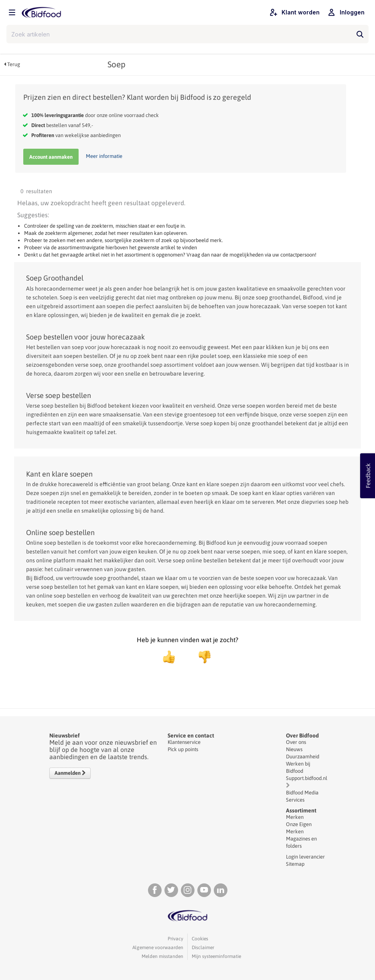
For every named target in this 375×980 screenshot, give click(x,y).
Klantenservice (184, 742)
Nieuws (294, 749)
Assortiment (301, 810)
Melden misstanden (162, 956)
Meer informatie (104, 156)
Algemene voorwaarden (158, 948)
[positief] (169, 657)
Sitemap (295, 864)
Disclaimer (203, 948)
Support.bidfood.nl (307, 778)
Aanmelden (70, 773)
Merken (295, 817)
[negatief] (201, 657)
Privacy (175, 939)
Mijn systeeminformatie (216, 956)
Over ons (296, 742)
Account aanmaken (51, 157)
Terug (12, 64)
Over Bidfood (302, 736)
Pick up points (183, 749)
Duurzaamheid (303, 757)
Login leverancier (305, 857)
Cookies (200, 939)
